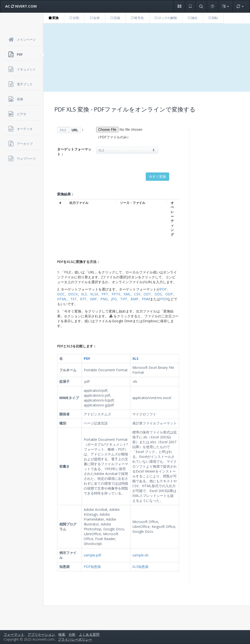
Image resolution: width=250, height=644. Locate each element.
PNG (104, 299)
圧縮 (115, 18)
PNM (146, 299)
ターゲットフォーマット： (74, 152)
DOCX (73, 294)
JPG (114, 299)
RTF (83, 299)
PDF (163, 289)
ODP (169, 294)
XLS (84, 294)
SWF (93, 299)
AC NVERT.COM (21, 6)
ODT (147, 294)
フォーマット (14, 634)
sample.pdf (92, 555)
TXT (73, 299)
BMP (135, 299)
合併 (95, 18)
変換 (54, 18)
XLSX (94, 294)
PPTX (116, 294)
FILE (63, 130)
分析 (72, 634)
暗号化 (137, 18)
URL (75, 130)
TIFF (124, 299)
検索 (62, 634)
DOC (61, 294)
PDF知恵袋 (92, 567)
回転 (213, 18)
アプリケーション (41, 634)
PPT (105, 294)
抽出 (193, 18)
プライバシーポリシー (75, 639)
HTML (62, 299)
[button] (179, 6)
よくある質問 (89, 634)
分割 (74, 18)
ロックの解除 (166, 18)
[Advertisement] (147, 58)
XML (127, 294)
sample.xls (141, 555)
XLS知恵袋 (140, 567)
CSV (137, 294)
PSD (164, 299)
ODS (158, 294)
